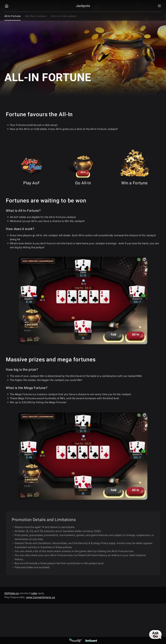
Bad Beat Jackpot (36, 16)
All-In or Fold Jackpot (64, 16)
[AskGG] (155, 634)
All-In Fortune (13, 16)
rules (34, 593)
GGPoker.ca (12, 593)
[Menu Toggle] (159, 6)
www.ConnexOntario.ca (41, 597)
